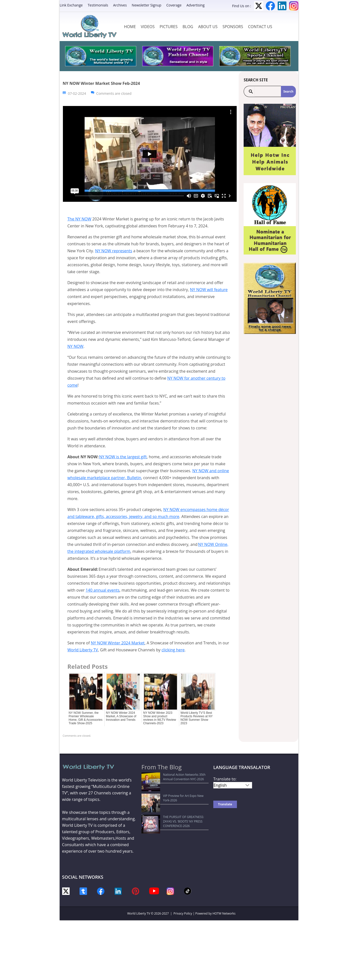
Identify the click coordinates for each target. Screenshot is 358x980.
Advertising (196, 5)
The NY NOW (79, 219)
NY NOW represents (113, 251)
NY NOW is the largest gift (123, 457)
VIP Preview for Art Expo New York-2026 (172, 787)
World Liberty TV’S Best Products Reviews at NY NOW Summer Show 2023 (197, 718)
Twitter (259, 6)
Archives (120, 5)
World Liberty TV (83, 650)
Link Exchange (71, 5)
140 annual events (102, 590)
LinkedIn (282, 6)
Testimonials (98, 5)
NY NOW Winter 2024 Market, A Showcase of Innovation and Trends (121, 716)
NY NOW (75, 346)
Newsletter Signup (147, 5)
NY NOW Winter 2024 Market (118, 643)
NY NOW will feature (209, 290)
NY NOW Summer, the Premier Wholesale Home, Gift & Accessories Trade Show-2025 (86, 718)
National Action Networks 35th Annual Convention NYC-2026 (171, 777)
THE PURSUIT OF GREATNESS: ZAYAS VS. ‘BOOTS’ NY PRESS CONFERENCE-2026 (172, 796)
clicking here (173, 650)
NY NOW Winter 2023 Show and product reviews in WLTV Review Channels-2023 (160, 718)
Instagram (294, 6)
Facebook (270, 6)
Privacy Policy (183, 913)
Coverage (174, 5)
